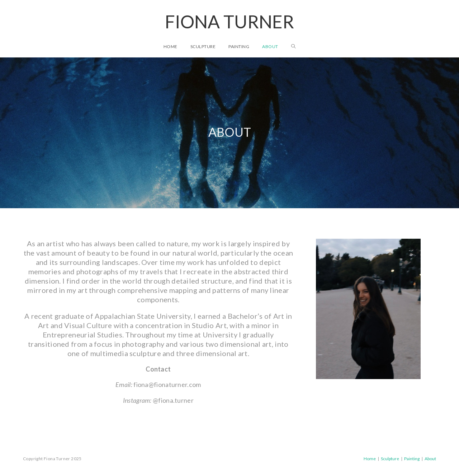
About (430, 459)
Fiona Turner (229, 22)
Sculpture (390, 459)
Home (370, 459)
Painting (412, 459)
